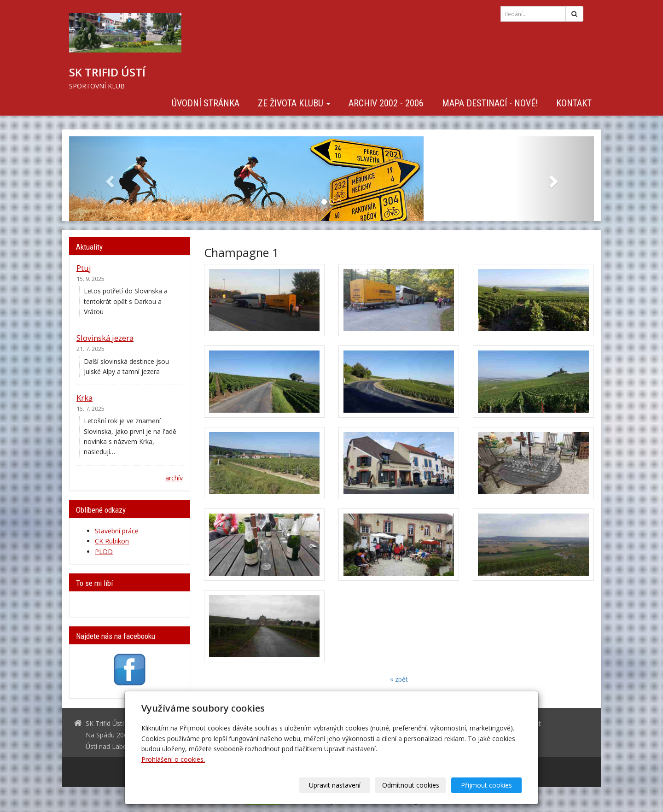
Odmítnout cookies (411, 785)
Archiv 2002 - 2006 (386, 103)
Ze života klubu (294, 103)
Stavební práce (117, 531)
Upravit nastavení (335, 785)
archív (174, 478)
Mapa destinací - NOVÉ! (490, 103)
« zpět (399, 679)
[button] (108, 179)
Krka (84, 398)
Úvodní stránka (206, 103)
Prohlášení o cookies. (173, 759)
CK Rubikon (112, 541)
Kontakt (574, 103)
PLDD (104, 552)
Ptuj (84, 268)
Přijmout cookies (486, 785)
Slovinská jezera (105, 338)
